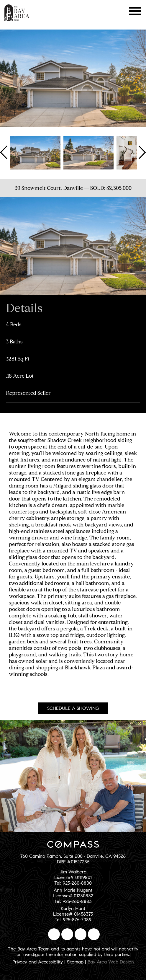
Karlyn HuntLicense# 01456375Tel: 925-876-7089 (73, 914)
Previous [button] (4, 152)
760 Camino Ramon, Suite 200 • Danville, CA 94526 (73, 856)
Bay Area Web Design (111, 962)
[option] (35, 152)
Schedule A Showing (73, 708)
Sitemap (75, 962)
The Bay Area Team (17, 13)
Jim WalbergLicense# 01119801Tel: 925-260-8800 (73, 877)
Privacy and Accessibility (38, 962)
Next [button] (142, 152)
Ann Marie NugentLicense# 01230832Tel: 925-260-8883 (73, 896)
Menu (135, 11)
